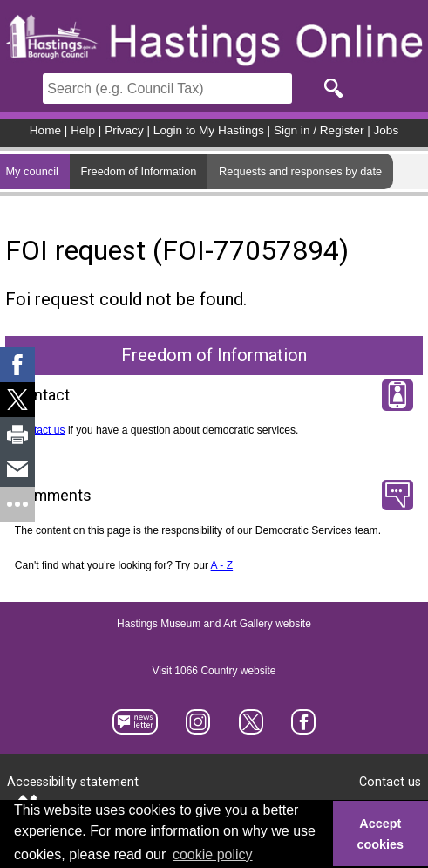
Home (45, 130)
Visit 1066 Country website (214, 671)
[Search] (167, 89)
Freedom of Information (138, 171)
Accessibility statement (73, 782)
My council (31, 171)
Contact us (40, 430)
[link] (17, 365)
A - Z (222, 565)
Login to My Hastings (209, 130)
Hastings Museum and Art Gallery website (214, 624)
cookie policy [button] (213, 854)
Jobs (387, 130)
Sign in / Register (319, 130)
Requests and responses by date (300, 171)
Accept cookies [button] (381, 834)
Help (83, 130)
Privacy (124, 130)
